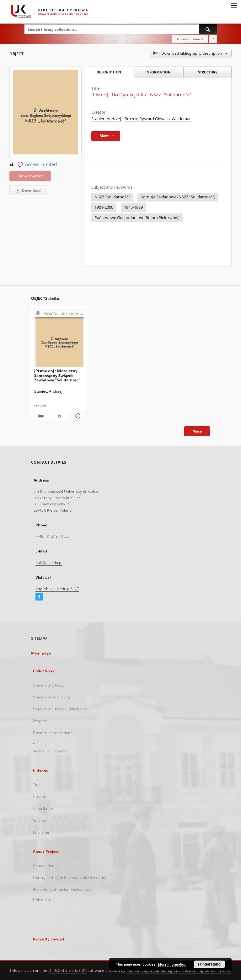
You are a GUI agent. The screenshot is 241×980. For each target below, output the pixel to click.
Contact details (46, 866)
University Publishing (52, 697)
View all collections (50, 751)
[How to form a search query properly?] (213, 39)
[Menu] (234, 5)
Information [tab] (158, 72)
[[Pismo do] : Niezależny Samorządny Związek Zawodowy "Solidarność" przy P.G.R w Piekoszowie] (59, 340)
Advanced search (190, 39)
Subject (40, 820)
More (197, 431)
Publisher (41, 832)
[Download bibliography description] (41, 416)
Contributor (43, 808)
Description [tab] (109, 72)
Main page (41, 653)
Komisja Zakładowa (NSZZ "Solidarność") (178, 197)
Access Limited (33, 164)
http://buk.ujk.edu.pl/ (57, 589)
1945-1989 (133, 207)
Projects (40, 721)
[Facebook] (39, 597)
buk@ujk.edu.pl (49, 563)
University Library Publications (60, 709)
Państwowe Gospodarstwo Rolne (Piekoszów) (137, 218)
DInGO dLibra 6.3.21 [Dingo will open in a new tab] (67, 970)
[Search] (208, 29)
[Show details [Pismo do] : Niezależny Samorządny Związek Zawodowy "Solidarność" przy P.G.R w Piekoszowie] (77, 416)
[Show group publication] (59, 313)
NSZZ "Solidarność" (112, 197)
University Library (49, 685)
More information (172, 964)
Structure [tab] (208, 72)
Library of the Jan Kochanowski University (70, 878)
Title (37, 785)
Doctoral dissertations (53, 733)
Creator (40, 797)
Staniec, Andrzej (107, 119)
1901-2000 (104, 207)
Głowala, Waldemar (173, 119)
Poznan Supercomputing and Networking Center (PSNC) (179, 970)
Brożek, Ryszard (140, 119)
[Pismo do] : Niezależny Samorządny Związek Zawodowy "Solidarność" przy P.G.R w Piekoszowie (58, 375)
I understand (209, 964)
